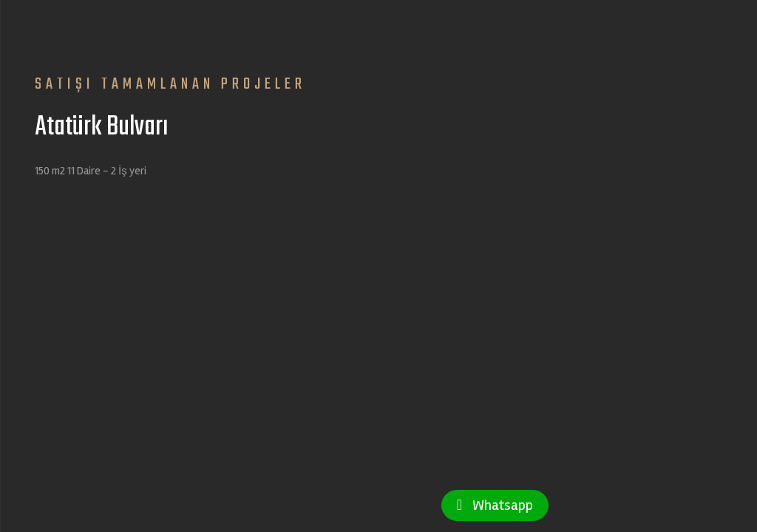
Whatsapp (495, 505)
